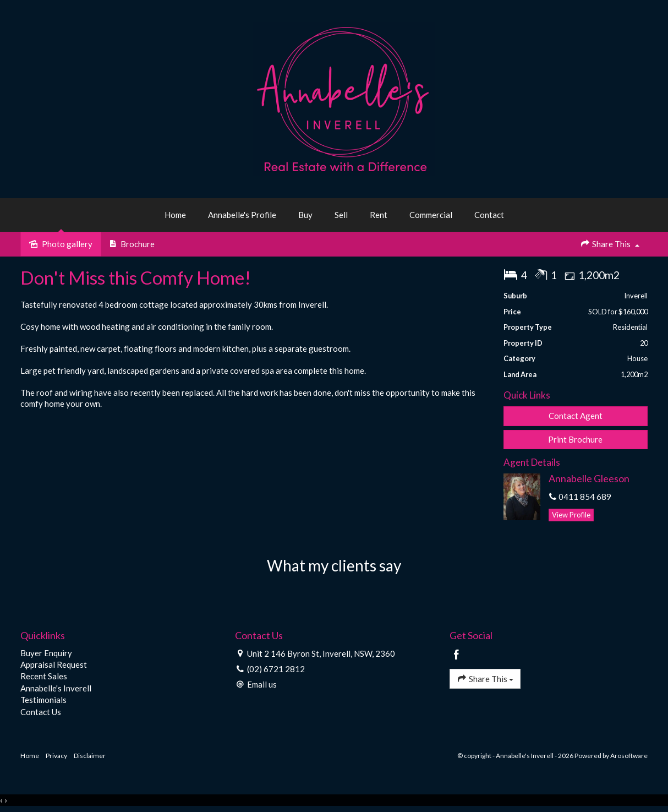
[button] (576, 440)
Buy (305, 215)
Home (175, 215)
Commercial (431, 215)
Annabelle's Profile (242, 215)
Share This (610, 244)
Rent (379, 215)
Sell (341, 215)
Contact (489, 215)
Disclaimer (90, 756)
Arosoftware (629, 756)
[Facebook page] (457, 655)
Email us (262, 684)
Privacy (56, 756)
